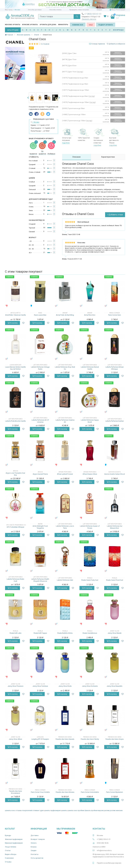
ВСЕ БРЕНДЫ (118, 30)
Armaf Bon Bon (90, 315)
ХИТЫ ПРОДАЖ (13, 30)
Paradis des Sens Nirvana (65, 792)
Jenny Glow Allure (15, 739)
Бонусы (34, 847)
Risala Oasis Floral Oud (115, 580)
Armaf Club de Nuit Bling (65, 315)
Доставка (35, 835)
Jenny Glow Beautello (115, 686)
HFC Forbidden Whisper (15, 527)
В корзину (13, 323)
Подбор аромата (106, 25)
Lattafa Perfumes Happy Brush (90, 421)
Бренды (8, 835)
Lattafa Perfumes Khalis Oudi (15, 580)
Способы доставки (35, 10)
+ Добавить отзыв (115, 215)
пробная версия (97, 810)
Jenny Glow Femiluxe (40, 686)
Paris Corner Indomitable (90, 792)
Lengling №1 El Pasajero (40, 739)
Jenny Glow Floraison (15, 686)
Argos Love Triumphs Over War (15, 474)
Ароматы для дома (48, 25)
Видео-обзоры (11, 854)
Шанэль (88, 810)
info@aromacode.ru (104, 850)
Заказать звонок (89, 19)
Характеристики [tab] (108, 157)
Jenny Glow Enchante (90, 686)
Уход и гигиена (11, 847)
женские (119, 810)
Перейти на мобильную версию (109, 863)
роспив (113, 810)
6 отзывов (45, 44)
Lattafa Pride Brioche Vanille (15, 421)
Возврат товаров (38, 839)
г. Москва (17, 10)
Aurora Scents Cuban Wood (115, 474)
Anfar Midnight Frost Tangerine (40, 527)
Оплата (34, 843)
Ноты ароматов (37, 858)
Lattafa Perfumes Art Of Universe (40, 421)
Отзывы (8, 862)
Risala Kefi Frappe (40, 633)
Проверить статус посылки (79, 10)
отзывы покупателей (24, 810)
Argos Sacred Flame (40, 474)
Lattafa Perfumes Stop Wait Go (65, 368)
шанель (8, 810)
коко (13, 810)
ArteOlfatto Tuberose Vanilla (15, 315)
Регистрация (120, 10)
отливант (36, 810)
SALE (91, 25)
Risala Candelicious (90, 633)
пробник (81, 810)
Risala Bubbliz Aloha (65, 633)
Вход (113, 10)
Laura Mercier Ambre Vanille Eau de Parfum (15, 368)
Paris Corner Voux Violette (40, 792)
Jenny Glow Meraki (115, 633)
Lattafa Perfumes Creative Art (65, 421)
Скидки (99, 10)
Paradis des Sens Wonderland (15, 792)
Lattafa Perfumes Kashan (115, 421)
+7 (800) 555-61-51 (93, 14)
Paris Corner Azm (115, 315)
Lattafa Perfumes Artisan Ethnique (115, 368)
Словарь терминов (98, 44)
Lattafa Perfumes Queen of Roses (90, 527)
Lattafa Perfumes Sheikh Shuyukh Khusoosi (40, 580)
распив (107, 810)
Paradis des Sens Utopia (115, 739)
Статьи (8, 850)
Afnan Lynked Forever (65, 474)
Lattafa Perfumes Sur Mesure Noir (115, 527)
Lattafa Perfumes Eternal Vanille (90, 368)
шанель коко (72, 810)
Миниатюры (63, 25)
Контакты (35, 854)
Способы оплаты (55, 10)
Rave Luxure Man (40, 315)
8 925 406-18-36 (103, 843)
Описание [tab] (76, 157)
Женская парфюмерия (14, 839)
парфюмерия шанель (59, 810)
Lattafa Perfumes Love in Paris (65, 527)
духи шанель (45, 810)
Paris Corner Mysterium (115, 792)
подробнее (66, 143)
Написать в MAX (99, 847)
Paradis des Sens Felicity (90, 739)
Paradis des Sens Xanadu (65, 739)
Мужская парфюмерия (14, 843)
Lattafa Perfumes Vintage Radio (40, 368)
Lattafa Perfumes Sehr (65, 580)
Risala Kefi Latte (15, 633)
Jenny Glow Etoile (65, 686)
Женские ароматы (13, 25)
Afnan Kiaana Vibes (90, 474)
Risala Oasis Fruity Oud (90, 580)
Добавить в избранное (116, 44)
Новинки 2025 (78, 25)
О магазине (9, 858)
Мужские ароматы (30, 25)
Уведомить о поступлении (118, 53)
